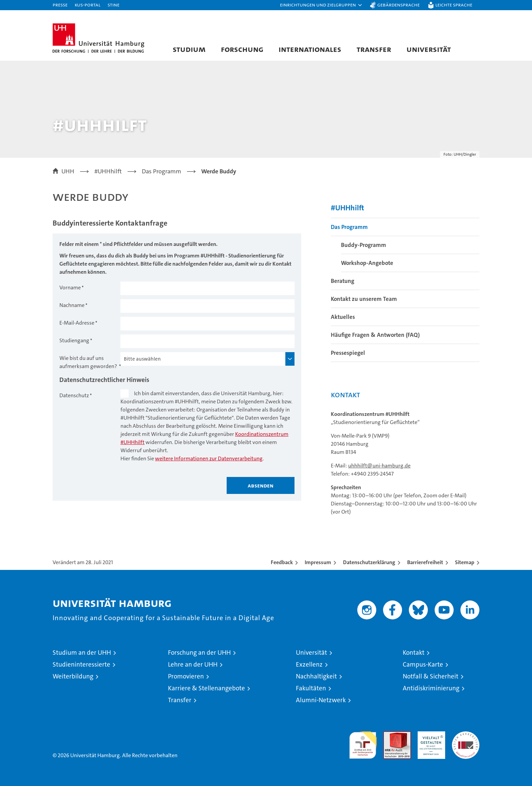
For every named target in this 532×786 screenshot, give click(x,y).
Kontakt (414, 653)
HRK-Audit (430, 735)
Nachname (72, 305)
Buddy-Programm (364, 245)
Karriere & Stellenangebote (206, 688)
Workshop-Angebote (367, 263)
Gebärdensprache (398, 5)
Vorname (70, 287)
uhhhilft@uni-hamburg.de (379, 466)
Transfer (374, 49)
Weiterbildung (73, 676)
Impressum (318, 562)
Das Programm (349, 227)
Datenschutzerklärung (369, 562)
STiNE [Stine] (113, 5)
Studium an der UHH (82, 653)
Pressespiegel (348, 353)
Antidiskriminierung (431, 688)
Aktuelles (343, 317)
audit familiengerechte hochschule (363, 742)
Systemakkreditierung (466, 735)
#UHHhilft (347, 208)
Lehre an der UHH (193, 664)
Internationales (310, 49)
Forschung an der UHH (199, 653)
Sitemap (465, 562)
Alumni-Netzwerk (321, 700)
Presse (60, 5)
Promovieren (186, 676)
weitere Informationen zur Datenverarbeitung (209, 458)
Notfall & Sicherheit (431, 676)
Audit (390, 735)
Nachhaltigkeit (316, 676)
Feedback (282, 562)
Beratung (343, 281)
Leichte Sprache (454, 5)
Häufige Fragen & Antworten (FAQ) (375, 335)
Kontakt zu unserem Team (364, 299)
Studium (189, 49)
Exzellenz (309, 664)
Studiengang (74, 340)
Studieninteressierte (81, 664)
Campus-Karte (423, 664)
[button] (321, 5)
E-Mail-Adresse (77, 323)
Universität (429, 49)
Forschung (242, 49)
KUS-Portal (88, 5)
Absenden (261, 485)
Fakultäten (311, 688)
